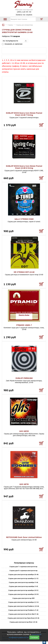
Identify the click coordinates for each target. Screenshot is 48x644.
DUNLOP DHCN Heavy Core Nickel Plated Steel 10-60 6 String (24, 167)
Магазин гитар (3, 25)
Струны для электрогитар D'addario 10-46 (23, 606)
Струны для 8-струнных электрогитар (23, 571)
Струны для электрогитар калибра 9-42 (23, 586)
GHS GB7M (24, 484)
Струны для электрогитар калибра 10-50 (23, 594)
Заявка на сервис (24, 15)
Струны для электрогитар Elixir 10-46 (23, 622)
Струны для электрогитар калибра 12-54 (23, 602)
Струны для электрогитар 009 (23, 598)
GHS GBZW (24, 431)
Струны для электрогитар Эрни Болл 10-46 (23, 618)
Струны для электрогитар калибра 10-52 (23, 590)
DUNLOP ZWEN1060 (24, 378)
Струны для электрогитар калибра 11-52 (23, 578)
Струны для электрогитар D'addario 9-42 (23, 610)
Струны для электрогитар (24, 25)
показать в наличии (13, 44)
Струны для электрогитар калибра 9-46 (23, 582)
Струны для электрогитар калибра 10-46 (23, 574)
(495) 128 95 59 (24, 12)
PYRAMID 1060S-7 (24, 325)
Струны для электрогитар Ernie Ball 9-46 (23, 614)
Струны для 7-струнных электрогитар (23, 567)
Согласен (34, 637)
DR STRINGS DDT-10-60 (24, 272)
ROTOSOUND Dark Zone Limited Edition (24, 537)
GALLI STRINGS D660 (24, 219)
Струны (10, 25)
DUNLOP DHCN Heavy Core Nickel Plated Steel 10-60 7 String (24, 114)
